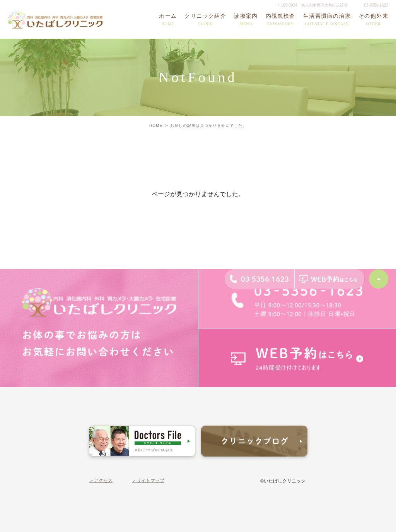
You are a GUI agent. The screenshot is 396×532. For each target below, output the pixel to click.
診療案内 (246, 20)
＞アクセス (101, 481)
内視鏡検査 (281, 20)
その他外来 (373, 20)
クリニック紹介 (205, 20)
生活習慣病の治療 (327, 20)
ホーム (168, 20)
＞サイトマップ (148, 481)
